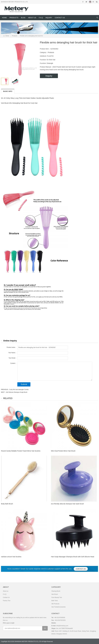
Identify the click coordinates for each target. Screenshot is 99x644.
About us (32, 18)
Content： (13, 363)
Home (4, 18)
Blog (23, 18)
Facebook (83, 2)
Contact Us (60, 18)
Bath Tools (55, 601)
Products (14, 18)
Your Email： (13, 358)
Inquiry (49, 18)
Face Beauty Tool (57, 597)
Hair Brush (55, 594)
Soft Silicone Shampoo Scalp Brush (17, 392)
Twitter (86, 2)
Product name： (12, 347)
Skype (97, 2)
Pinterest (93, 2)
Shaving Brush (56, 591)
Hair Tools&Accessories (59, 607)
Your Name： (12, 353)
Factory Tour (7, 601)
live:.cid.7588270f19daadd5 (64, 628)
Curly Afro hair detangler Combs (19, 390)
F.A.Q (41, 18)
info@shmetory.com (62, 626)
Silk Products (55, 604)
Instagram (90, 2)
